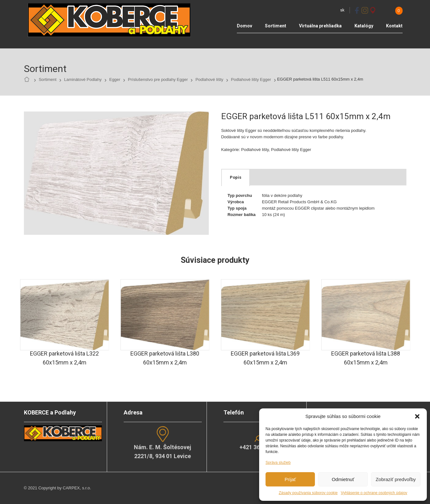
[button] (417, 416)
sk (342, 10)
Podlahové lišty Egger (251, 79)
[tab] (236, 177)
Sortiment (276, 26)
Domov (244, 26)
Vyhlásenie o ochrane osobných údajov (374, 493)
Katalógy (364, 26)
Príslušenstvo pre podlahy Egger (158, 79)
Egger (115, 79)
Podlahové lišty (209, 79)
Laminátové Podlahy (83, 79)
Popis (236, 177)
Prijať (290, 479)
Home (28, 80)
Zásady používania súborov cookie (308, 493)
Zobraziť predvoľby (396, 479)
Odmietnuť (343, 479)
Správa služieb (278, 463)
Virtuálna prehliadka (320, 26)
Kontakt (394, 26)
